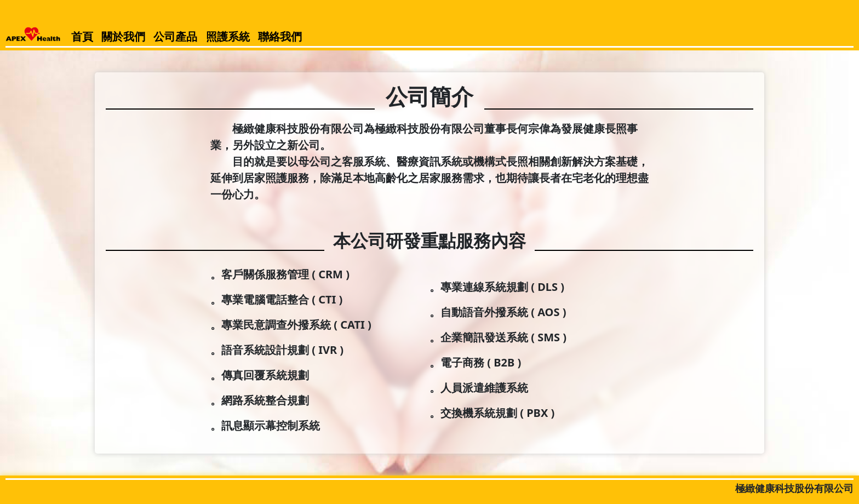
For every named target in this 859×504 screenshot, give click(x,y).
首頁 (82, 36)
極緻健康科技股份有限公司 (794, 488)
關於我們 (123, 36)
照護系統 (228, 36)
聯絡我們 (280, 36)
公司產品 (175, 36)
